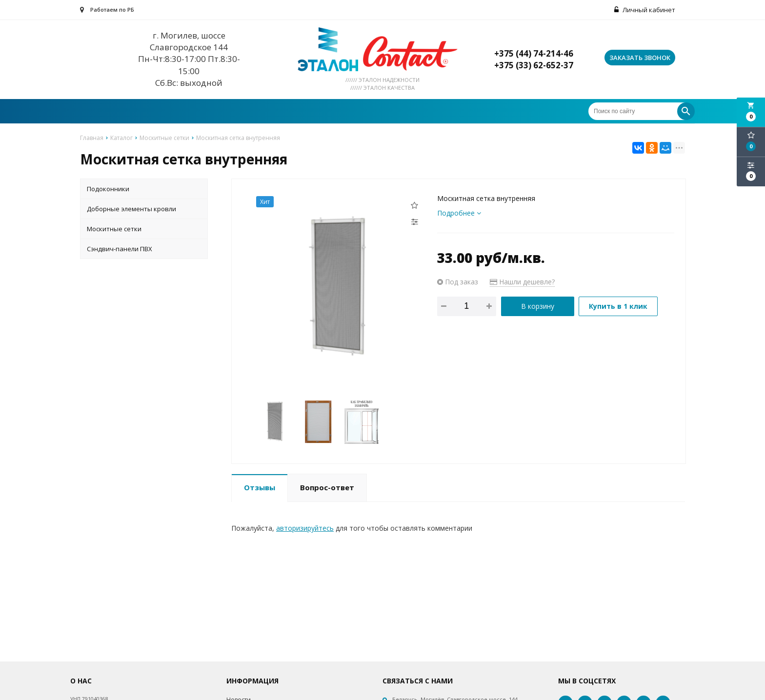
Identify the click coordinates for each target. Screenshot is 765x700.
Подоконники (108, 189)
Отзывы (260, 487)
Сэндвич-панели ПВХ (120, 249)
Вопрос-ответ (327, 487)
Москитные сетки (114, 229)
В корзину (538, 306)
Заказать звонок (640, 58)
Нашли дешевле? (522, 282)
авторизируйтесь (305, 528)
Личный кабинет (645, 10)
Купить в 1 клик (618, 306)
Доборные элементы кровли (131, 209)
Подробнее (459, 213)
